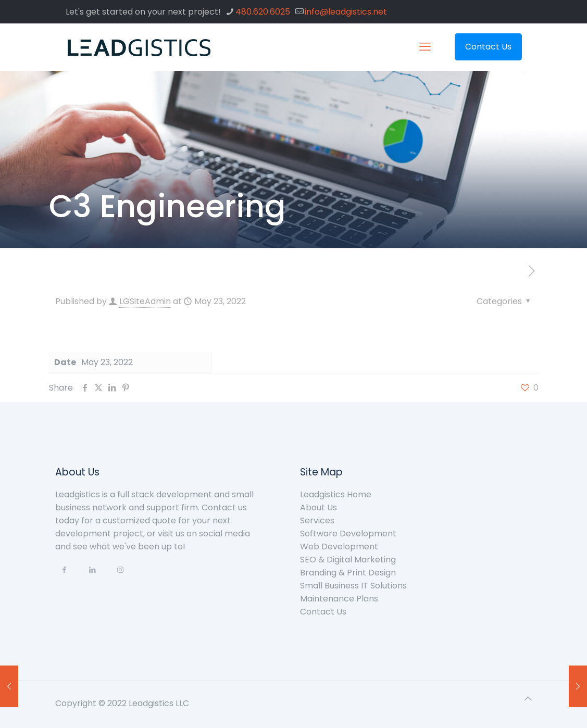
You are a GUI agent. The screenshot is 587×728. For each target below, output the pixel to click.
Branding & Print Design (348, 573)
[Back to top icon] (528, 699)
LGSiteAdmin (145, 301)
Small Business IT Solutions (353, 586)
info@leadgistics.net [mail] (346, 12)
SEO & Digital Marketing (348, 560)
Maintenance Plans (339, 599)
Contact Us (488, 47)
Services (317, 520)
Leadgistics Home (336, 494)
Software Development (348, 534)
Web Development (339, 547)
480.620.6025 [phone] (263, 12)
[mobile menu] (425, 47)
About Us (319, 507)
